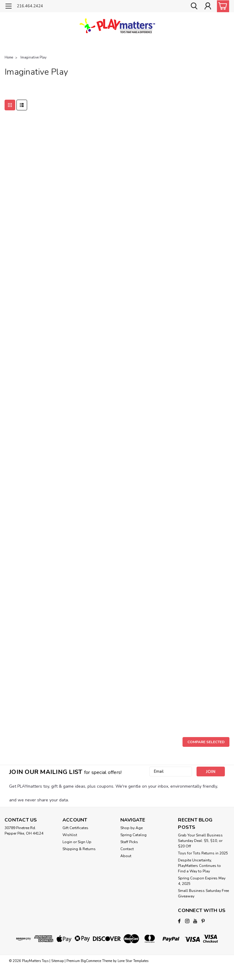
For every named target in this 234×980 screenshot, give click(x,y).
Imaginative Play (34, 57)
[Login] (208, 6)
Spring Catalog (133, 835)
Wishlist (70, 835)
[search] (194, 6)
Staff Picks (129, 842)
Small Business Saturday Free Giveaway (203, 893)
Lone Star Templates (133, 961)
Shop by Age (131, 828)
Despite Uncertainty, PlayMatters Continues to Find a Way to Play (199, 866)
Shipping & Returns (79, 849)
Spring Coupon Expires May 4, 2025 (202, 881)
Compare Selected (206, 742)
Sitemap (57, 961)
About (126, 856)
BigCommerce (91, 961)
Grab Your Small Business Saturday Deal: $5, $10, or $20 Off (200, 841)
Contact (127, 849)
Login (67, 842)
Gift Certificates (75, 828)
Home (9, 57)
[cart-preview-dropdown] (222, 6)
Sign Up (85, 842)
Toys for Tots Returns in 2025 (203, 853)
